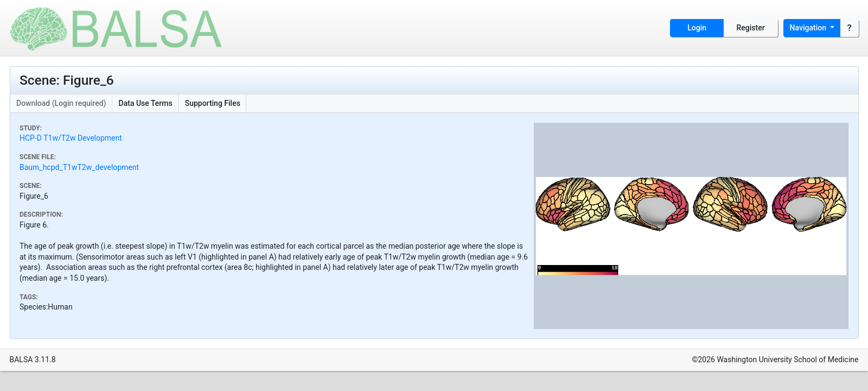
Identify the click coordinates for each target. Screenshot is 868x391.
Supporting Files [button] (213, 103)
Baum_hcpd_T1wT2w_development (79, 167)
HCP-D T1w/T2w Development (71, 138)
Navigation (809, 28)
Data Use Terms (146, 103)
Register (751, 28)
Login (697, 28)
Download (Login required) (61, 103)
